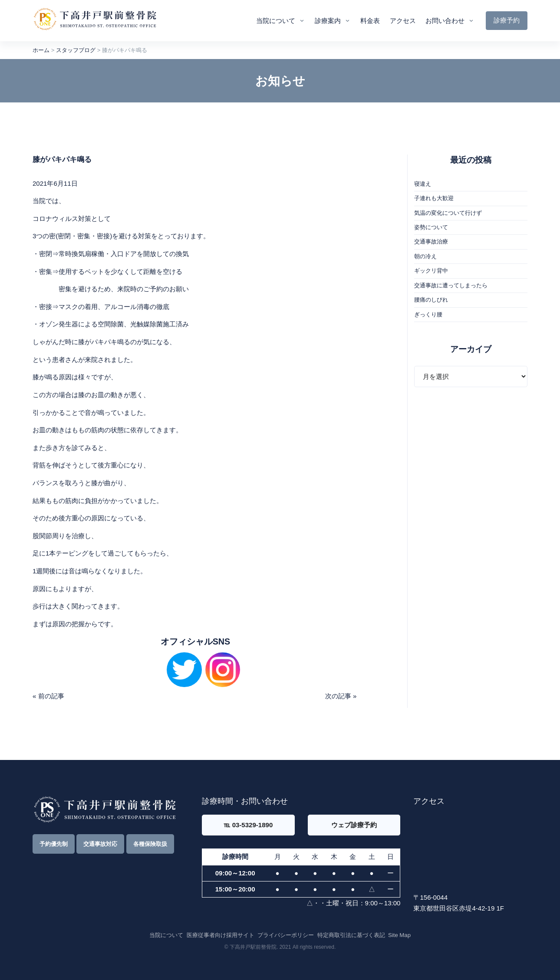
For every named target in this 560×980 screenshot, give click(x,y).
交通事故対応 (100, 844)
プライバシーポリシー (286, 935)
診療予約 (507, 20)
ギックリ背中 (431, 271)
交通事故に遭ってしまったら (451, 285)
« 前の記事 (48, 696)
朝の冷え (425, 256)
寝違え (423, 184)
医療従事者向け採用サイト (221, 935)
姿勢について (431, 227)
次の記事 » (341, 696)
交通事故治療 (431, 242)
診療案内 (328, 21)
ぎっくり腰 (428, 314)
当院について (276, 21)
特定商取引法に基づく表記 (351, 935)
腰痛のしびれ (431, 300)
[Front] (95, 21)
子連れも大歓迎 (434, 198)
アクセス (403, 21)
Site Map (399, 935)
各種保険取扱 (150, 844)
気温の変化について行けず (448, 213)
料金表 (370, 21)
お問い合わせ (445, 21)
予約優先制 (54, 844)
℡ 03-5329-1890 (248, 825)
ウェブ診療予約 (354, 825)
